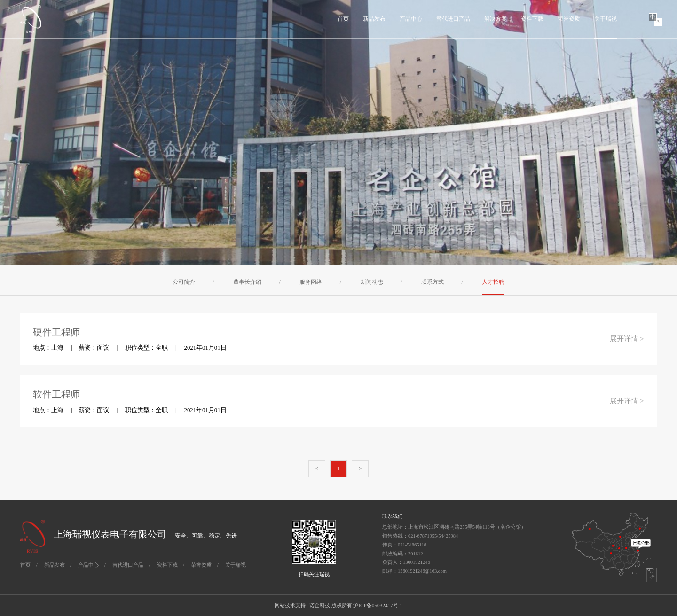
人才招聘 (493, 282)
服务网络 (311, 282)
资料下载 (532, 19)
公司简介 (184, 282)
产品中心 (411, 19)
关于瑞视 (606, 19)
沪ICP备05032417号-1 (378, 605)
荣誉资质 (569, 19)
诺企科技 (320, 605)
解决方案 (496, 19)
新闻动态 (372, 282)
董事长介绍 (247, 282)
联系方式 (433, 282)
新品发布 (374, 19)
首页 (343, 19)
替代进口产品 (453, 19)
